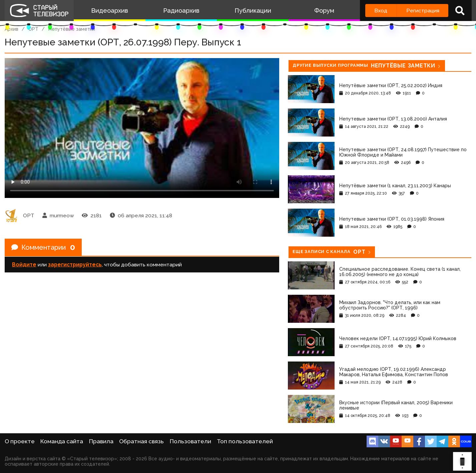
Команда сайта (62, 441)
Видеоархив (110, 11)
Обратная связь (141, 441)
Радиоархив (181, 11)
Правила (101, 441)
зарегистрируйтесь (75, 265)
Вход (381, 11)
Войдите (24, 265)
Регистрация (423, 11)
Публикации (253, 11)
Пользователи (190, 441)
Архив (12, 29)
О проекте (20, 441)
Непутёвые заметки (72, 29)
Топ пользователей (245, 441)
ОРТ (33, 29)
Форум (324, 11)
